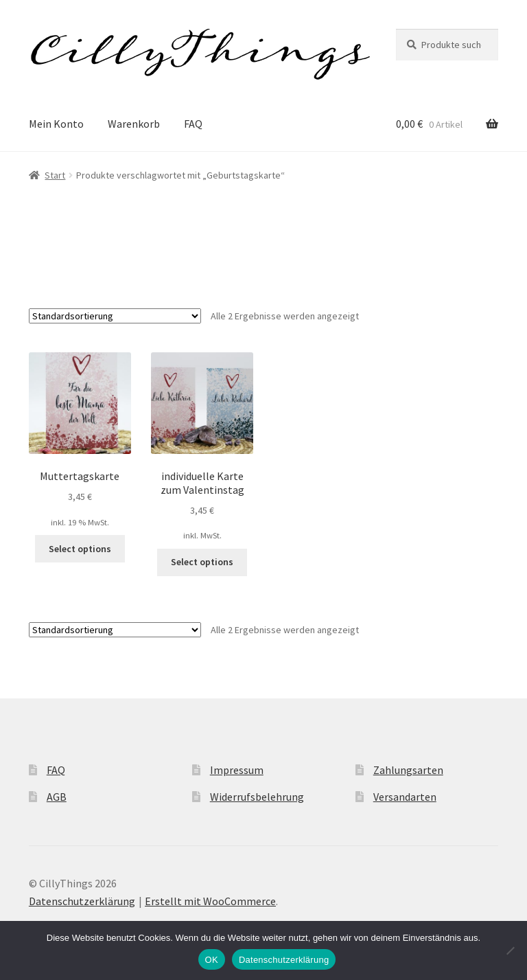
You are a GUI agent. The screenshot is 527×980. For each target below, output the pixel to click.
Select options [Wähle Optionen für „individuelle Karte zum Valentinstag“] (202, 562)
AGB (57, 797)
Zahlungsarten (408, 770)
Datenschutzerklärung (82, 901)
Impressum (237, 770)
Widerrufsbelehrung (257, 797)
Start (55, 175)
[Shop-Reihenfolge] (115, 316)
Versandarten (405, 797)
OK (212, 960)
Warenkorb (134, 124)
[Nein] (510, 950)
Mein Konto (56, 124)
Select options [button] (80, 549)
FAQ (193, 124)
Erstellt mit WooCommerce (210, 901)
